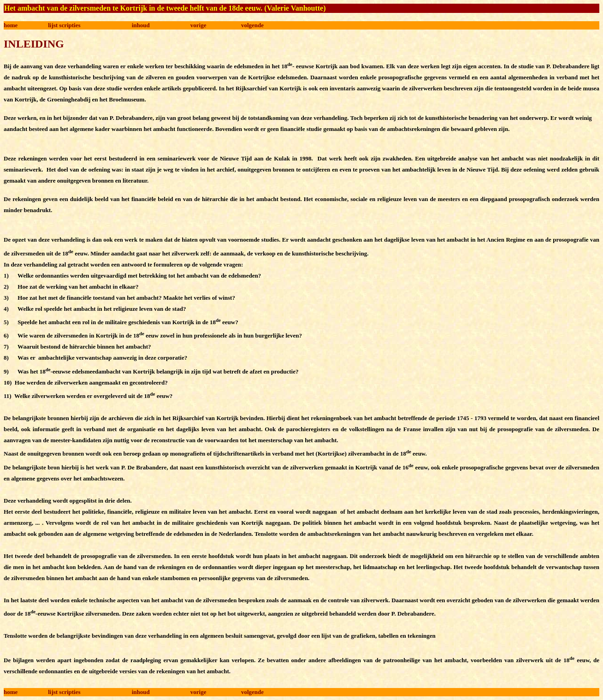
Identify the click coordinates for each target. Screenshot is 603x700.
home (11, 25)
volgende (252, 25)
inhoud (141, 25)
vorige (198, 25)
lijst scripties (64, 25)
